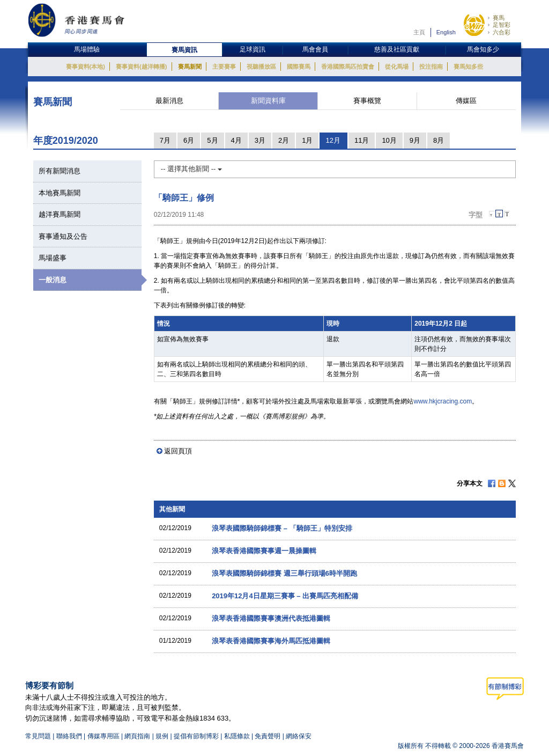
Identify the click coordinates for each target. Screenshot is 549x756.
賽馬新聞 (190, 67)
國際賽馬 (299, 67)
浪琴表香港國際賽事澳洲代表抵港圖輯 (271, 618)
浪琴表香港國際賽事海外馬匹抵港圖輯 (271, 641)
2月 (284, 140)
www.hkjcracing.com (443, 401)
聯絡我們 (69, 736)
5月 (212, 140)
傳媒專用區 (103, 736)
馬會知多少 (483, 49)
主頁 (419, 32)
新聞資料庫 (268, 101)
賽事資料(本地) (86, 67)
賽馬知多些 (468, 67)
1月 (307, 140)
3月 (260, 140)
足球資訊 (253, 49)
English (446, 32)
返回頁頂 (178, 451)
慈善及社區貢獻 (397, 49)
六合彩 (502, 32)
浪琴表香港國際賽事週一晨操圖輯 (264, 551)
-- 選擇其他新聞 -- (191, 169)
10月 (389, 140)
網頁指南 (137, 736)
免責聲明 (268, 736)
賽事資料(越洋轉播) (141, 67)
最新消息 (169, 101)
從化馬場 (397, 67)
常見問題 (38, 736)
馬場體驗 (87, 49)
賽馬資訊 (184, 50)
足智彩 (502, 25)
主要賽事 (224, 67)
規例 (163, 736)
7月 (165, 140)
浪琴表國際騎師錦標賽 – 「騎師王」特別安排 (282, 528)
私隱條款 (237, 736)
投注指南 (431, 67)
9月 (415, 140)
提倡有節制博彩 (196, 736)
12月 (333, 140)
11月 (362, 140)
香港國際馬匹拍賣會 (348, 67)
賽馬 (499, 18)
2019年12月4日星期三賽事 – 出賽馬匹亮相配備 (285, 596)
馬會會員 (315, 49)
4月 (236, 140)
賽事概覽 (367, 101)
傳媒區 (466, 101)
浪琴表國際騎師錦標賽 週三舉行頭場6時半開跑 (284, 573)
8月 (439, 140)
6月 (189, 140)
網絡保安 (299, 736)
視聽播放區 (261, 67)
